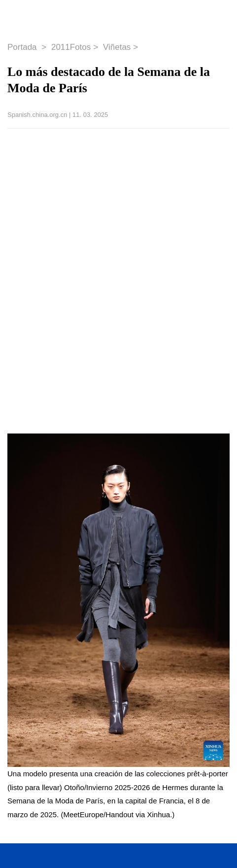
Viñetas (117, 47)
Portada (23, 47)
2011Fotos (71, 47)
